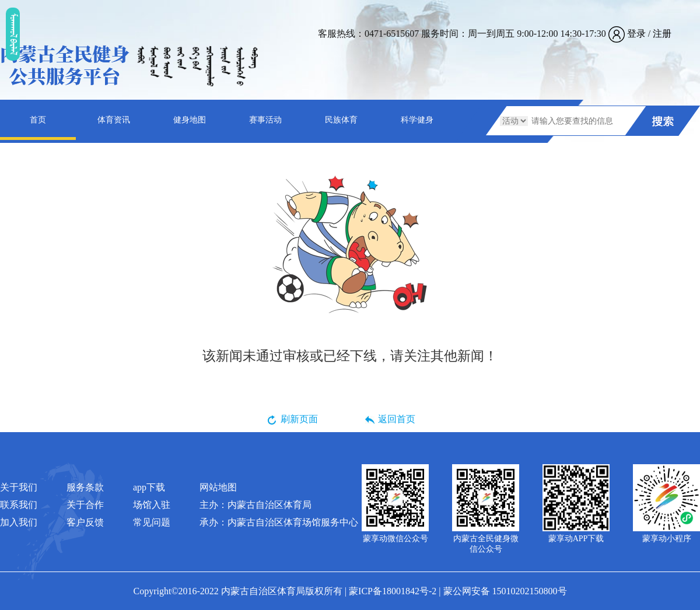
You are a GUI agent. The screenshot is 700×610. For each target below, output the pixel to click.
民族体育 (341, 120)
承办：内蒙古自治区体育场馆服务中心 (279, 522)
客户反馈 (85, 522)
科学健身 (417, 120)
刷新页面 (299, 419)
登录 (636, 34)
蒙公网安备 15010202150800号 (505, 591)
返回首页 (397, 419)
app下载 (149, 487)
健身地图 (190, 120)
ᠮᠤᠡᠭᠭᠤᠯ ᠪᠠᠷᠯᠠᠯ (13, 34)
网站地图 (218, 487)
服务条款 (85, 487)
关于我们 (19, 487)
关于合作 (85, 505)
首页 (38, 120)
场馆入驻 (152, 505)
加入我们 (19, 522)
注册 (662, 34)
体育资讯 (114, 120)
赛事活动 (265, 120)
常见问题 (152, 522)
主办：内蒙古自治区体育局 (256, 505)
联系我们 (19, 505)
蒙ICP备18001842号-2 (393, 591)
